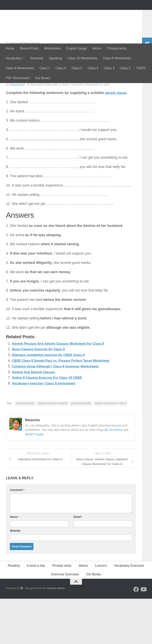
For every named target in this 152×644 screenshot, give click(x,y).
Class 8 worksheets (24, 89)
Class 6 (61, 68)
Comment (17, 535)
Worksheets (52, 48)
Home (10, 48)
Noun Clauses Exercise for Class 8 (41, 394)
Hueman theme (56, 633)
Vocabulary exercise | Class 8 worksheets (47, 429)
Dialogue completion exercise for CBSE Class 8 (52, 400)
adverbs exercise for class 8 (53, 449)
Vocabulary (14, 58)
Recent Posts (29, 48)
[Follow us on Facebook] (136, 635)
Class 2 (125, 68)
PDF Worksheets (18, 78)
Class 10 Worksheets (82, 58)
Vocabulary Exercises (129, 611)
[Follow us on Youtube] (143, 635)
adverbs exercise (25, 449)
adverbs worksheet (81, 449)
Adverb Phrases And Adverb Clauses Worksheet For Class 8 (63, 389)
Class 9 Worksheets (117, 58)
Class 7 (45, 68)
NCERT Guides (35, 480)
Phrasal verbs (117, 48)
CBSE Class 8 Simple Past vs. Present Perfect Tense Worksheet (66, 406)
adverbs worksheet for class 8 (111, 449)
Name (15, 562)
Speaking (56, 58)
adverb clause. (117, 138)
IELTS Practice (114, 475)
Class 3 (109, 68)
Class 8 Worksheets (20, 68)
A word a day (36, 611)
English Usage (76, 48)
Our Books (43, 78)
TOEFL (141, 68)
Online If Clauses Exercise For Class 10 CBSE (51, 423)
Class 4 (93, 68)
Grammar (37, 58)
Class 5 (77, 68)
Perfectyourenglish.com (52, 14)
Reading (14, 611)
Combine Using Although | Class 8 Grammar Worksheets (60, 412)
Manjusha (18, 130)
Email (78, 562)
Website (15, 576)
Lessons (101, 611)
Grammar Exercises (65, 620)
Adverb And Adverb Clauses (36, 417)
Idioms (97, 48)
